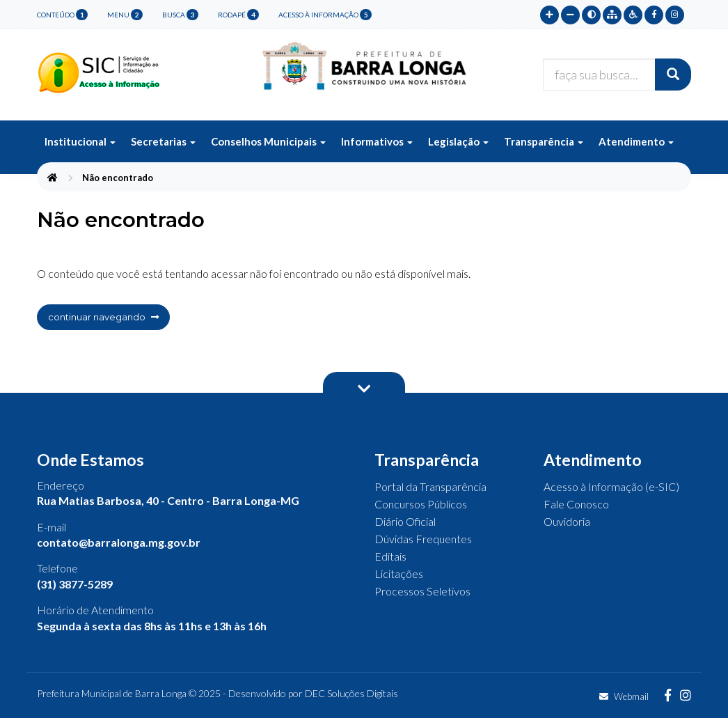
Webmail (624, 696)
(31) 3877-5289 (75, 584)
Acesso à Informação (325, 15)
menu (125, 15)
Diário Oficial (405, 521)
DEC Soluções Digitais (351, 693)
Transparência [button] (544, 141)
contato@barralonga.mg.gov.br (119, 542)
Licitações (399, 573)
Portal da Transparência (430, 486)
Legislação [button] (458, 141)
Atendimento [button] (636, 141)
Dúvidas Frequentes (423, 539)
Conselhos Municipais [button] (268, 141)
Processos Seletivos (422, 591)
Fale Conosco (576, 504)
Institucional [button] (80, 141)
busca (180, 15)
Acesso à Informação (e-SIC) (611, 486)
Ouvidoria (567, 521)
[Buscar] (673, 75)
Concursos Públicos (421, 504)
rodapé (238, 15)
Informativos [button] (377, 141)
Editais (390, 556)
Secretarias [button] (163, 141)
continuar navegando (103, 317)
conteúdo (62, 15)
